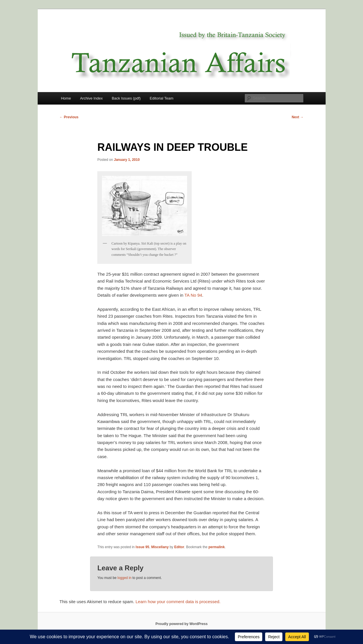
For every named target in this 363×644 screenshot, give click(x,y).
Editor (179, 547)
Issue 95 (142, 547)
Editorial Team (161, 98)
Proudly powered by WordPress (181, 624)
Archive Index (91, 98)
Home (66, 98)
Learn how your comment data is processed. (178, 602)
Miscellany (160, 547)
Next (298, 117)
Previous (69, 117)
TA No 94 (193, 295)
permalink (217, 547)
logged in (125, 578)
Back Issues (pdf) (126, 98)
